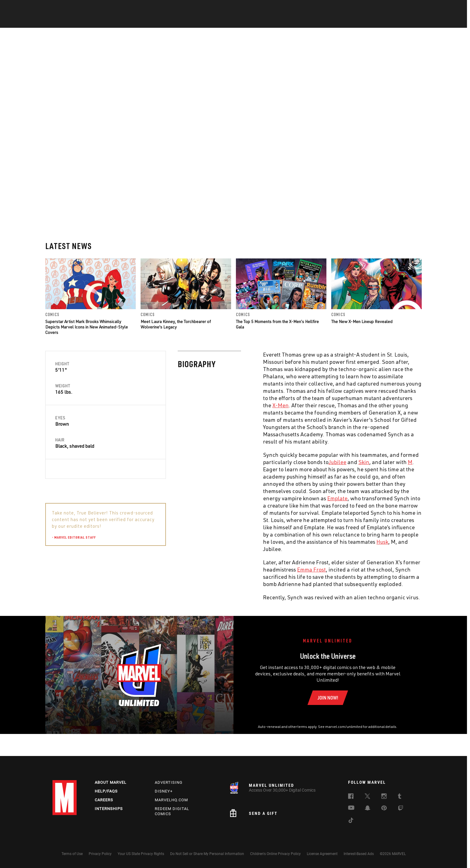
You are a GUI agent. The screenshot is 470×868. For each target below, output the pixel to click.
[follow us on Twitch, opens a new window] (401, 809)
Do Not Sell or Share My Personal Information (207, 854)
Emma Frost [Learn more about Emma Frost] (179, 503)
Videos (301, 21)
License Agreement (322, 854)
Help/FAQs (106, 791)
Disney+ (164, 791)
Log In (75, 8)
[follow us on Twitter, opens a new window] (367, 797)
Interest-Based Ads (359, 854)
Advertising (169, 782)
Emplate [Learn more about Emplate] (205, 432)
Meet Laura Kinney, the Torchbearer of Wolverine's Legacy (176, 258)
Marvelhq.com (171, 800)
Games (278, 21)
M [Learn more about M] (278, 396)
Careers (104, 800)
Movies (225, 21)
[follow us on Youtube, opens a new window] (351, 808)
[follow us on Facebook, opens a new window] (351, 797)
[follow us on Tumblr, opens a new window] (400, 797)
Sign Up (94, 8)
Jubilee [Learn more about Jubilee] (205, 396)
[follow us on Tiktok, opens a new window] (351, 821)
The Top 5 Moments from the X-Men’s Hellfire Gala (277, 258)
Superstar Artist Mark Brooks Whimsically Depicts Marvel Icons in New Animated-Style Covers (87, 260)
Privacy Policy (100, 854)
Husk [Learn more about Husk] (250, 475)
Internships (109, 809)
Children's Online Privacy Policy (275, 854)
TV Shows (252, 21)
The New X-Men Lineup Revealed (362, 255)
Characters (196, 21)
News (144, 21)
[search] (407, 8)
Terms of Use (72, 854)
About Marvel (111, 782)
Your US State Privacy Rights (141, 854)
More (323, 21)
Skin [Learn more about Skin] (231, 396)
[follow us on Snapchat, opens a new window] (368, 809)
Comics (166, 21)
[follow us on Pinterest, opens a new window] (384, 809)
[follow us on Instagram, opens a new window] (384, 797)
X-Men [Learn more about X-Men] (148, 339)
